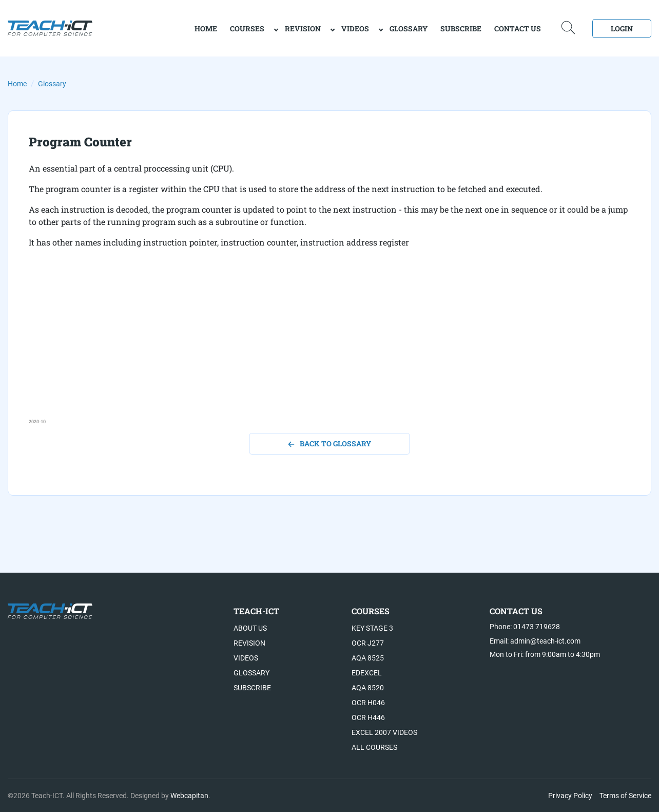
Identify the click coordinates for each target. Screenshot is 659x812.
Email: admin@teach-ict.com (535, 641)
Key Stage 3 (372, 628)
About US (250, 628)
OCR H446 (368, 717)
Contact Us (518, 29)
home (206, 29)
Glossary (409, 29)
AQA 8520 (368, 688)
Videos (355, 29)
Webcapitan (189, 796)
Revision (303, 29)
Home (17, 84)
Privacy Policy (570, 796)
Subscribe (461, 29)
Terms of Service (625, 796)
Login (622, 29)
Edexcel (367, 673)
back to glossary (330, 443)
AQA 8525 (368, 658)
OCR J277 (368, 643)
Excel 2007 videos (384, 732)
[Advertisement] (329, 346)
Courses (247, 29)
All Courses (374, 747)
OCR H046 (368, 703)
